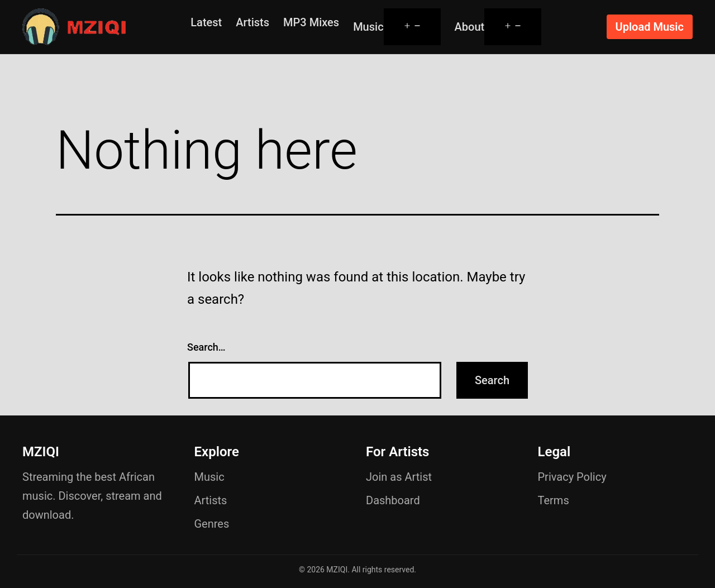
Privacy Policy (572, 477)
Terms (554, 500)
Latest (206, 22)
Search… (206, 347)
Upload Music (650, 27)
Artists (252, 22)
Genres (212, 524)
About (470, 27)
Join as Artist (399, 477)
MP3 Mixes (311, 22)
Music (368, 27)
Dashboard (393, 500)
